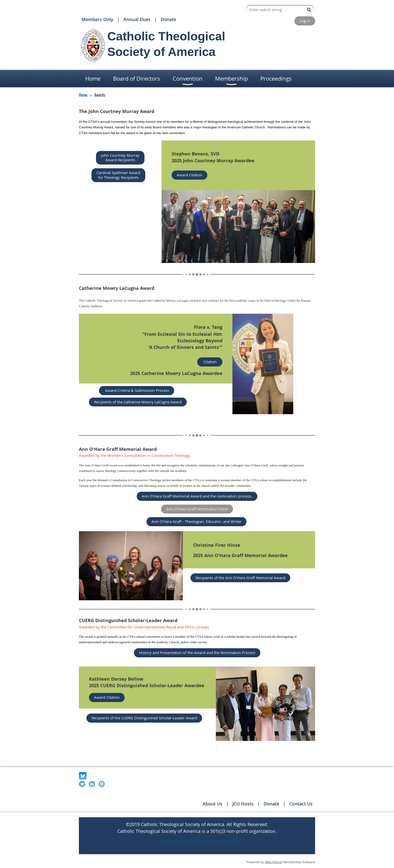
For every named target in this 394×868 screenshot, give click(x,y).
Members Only (97, 19)
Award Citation (189, 175)
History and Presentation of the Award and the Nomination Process (197, 653)
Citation (210, 362)
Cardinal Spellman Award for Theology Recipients (118, 175)
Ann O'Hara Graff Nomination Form (197, 509)
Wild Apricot (274, 862)
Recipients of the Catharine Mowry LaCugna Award (138, 402)
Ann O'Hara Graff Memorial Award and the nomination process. (197, 496)
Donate (168, 19)
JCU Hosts (243, 804)
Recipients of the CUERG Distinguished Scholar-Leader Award (144, 718)
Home (83, 95)
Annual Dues (137, 19)
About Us (212, 804)
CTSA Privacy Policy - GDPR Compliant (197, 841)
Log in (305, 21)
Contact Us (301, 804)
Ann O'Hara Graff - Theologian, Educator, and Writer (196, 521)
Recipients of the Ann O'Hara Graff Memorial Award (240, 578)
